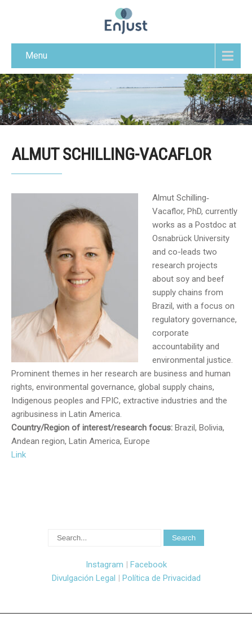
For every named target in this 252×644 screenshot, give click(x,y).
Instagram (105, 565)
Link (19, 455)
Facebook (149, 565)
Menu (36, 55)
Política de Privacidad (162, 578)
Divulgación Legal (84, 578)
